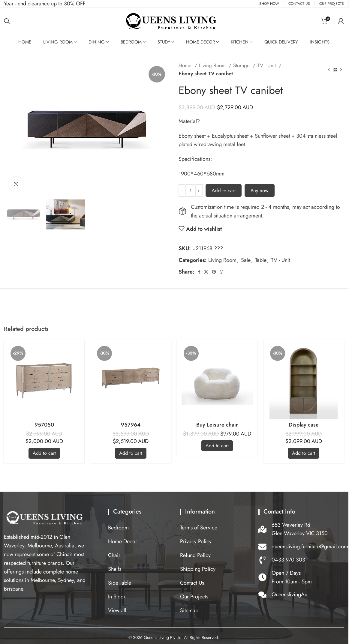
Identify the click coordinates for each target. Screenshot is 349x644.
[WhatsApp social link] (221, 272)
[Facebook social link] (199, 272)
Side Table (120, 583)
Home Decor (200, 42)
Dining (97, 42)
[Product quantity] (191, 190)
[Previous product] (329, 70)
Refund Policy (195, 555)
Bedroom (131, 42)
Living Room (58, 42)
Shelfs (115, 569)
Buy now (260, 190)
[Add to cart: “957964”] (131, 453)
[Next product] (341, 70)
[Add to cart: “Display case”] (304, 453)
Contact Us (192, 583)
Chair (114, 555)
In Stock (117, 597)
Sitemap (189, 610)
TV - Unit (267, 65)
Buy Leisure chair (217, 425)
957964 (131, 425)
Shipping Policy (198, 569)
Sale (246, 260)
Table (261, 260)
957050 (44, 425)
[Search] (7, 21)
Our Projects (194, 597)
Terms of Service (199, 528)
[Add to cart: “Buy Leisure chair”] (217, 446)
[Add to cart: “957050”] (44, 453)
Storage (242, 65)
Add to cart (224, 190)
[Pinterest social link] (214, 272)
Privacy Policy (196, 541)
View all (117, 610)
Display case (304, 425)
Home (186, 65)
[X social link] (206, 272)
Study (164, 42)
